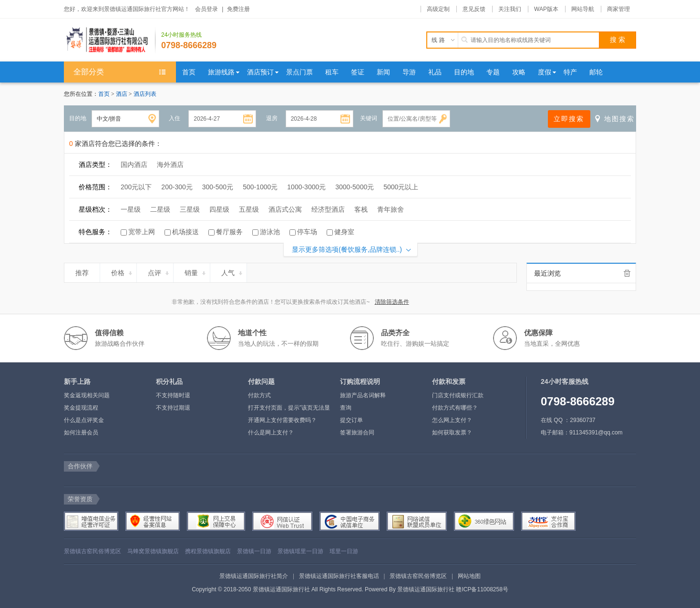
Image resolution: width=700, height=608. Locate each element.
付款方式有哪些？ (455, 408)
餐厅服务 (229, 232)
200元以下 (136, 187)
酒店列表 (145, 94)
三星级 (190, 209)
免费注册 (238, 9)
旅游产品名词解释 (363, 395)
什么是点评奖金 (84, 420)
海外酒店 (170, 165)
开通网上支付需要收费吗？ (282, 420)
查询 (346, 408)
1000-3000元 (306, 187)
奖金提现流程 (81, 408)
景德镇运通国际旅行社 (426, 589)
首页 (104, 94)
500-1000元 (260, 187)
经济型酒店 (328, 209)
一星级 (131, 209)
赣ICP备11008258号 (482, 589)
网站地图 (469, 576)
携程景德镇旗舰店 (208, 551)
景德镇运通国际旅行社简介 (254, 576)
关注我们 (510, 9)
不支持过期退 (173, 408)
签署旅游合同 (357, 433)
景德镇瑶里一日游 (300, 551)
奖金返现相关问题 (87, 395)
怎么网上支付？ (452, 420)
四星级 (219, 209)
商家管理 (618, 9)
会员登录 (206, 9)
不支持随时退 (173, 395)
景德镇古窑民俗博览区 (93, 551)
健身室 (344, 232)
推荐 (86, 271)
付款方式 (259, 395)
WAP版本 (546, 9)
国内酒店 (134, 165)
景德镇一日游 (254, 551)
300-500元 (218, 187)
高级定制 (438, 9)
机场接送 (185, 232)
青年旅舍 (391, 209)
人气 (232, 271)
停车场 (307, 232)
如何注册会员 (81, 433)
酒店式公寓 (285, 209)
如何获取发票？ (452, 433)
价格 (122, 271)
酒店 (122, 94)
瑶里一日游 (344, 551)
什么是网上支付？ (271, 433)
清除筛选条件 (392, 302)
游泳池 (270, 232)
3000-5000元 (355, 187)
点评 (159, 271)
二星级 (160, 209)
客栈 (361, 209)
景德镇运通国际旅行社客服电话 (339, 576)
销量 (196, 271)
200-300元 (177, 187)
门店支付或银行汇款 (458, 395)
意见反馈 (474, 9)
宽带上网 (142, 232)
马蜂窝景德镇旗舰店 (153, 551)
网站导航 (583, 9)
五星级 (249, 209)
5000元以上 (401, 187)
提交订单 (351, 420)
